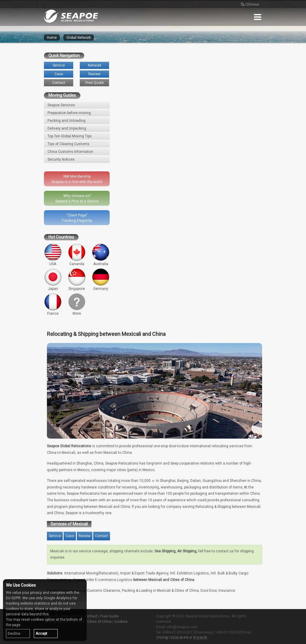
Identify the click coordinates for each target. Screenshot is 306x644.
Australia (101, 255)
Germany (101, 279)
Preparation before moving (69, 113)
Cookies (121, 622)
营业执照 (200, 638)
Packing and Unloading (66, 121)
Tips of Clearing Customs (68, 144)
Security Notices (61, 159)
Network (95, 65)
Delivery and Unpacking (67, 128)
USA (53, 255)
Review (94, 74)
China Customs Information (70, 152)
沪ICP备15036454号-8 (174, 638)
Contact (59, 83)
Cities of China (99, 622)
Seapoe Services (61, 105)
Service (59, 65)
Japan (53, 279)
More (77, 304)
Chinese (249, 5)
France (53, 304)
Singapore (77, 279)
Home (52, 38)
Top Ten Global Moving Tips (70, 136)
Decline (14, 634)
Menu (258, 17)
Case (59, 74)
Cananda (77, 255)
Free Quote (95, 83)
